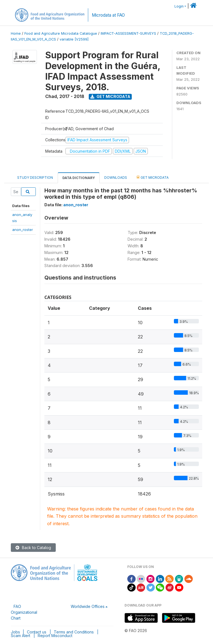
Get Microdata (110, 96)
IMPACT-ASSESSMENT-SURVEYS (128, 33)
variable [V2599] (74, 39)
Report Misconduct (55, 636)
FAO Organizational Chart (24, 612)
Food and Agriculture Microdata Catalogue (61, 33)
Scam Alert (21, 636)
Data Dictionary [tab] (79, 178)
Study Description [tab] (35, 178)
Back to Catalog (33, 548)
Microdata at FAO (108, 15)
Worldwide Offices (88, 606)
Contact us (37, 632)
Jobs (15, 632)
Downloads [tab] (116, 178)
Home (16, 33)
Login (179, 6)
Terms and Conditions (74, 632)
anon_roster (23, 230)
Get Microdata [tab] (153, 177)
